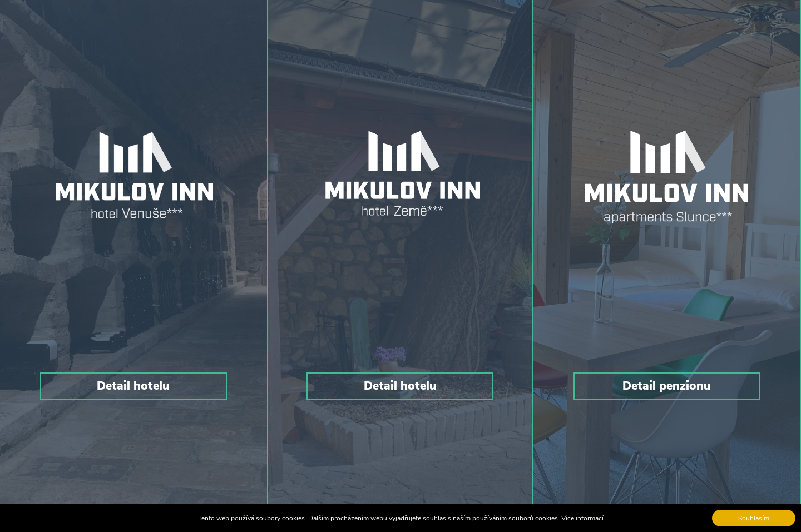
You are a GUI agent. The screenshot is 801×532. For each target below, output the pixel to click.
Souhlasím (754, 518)
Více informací (582, 518)
